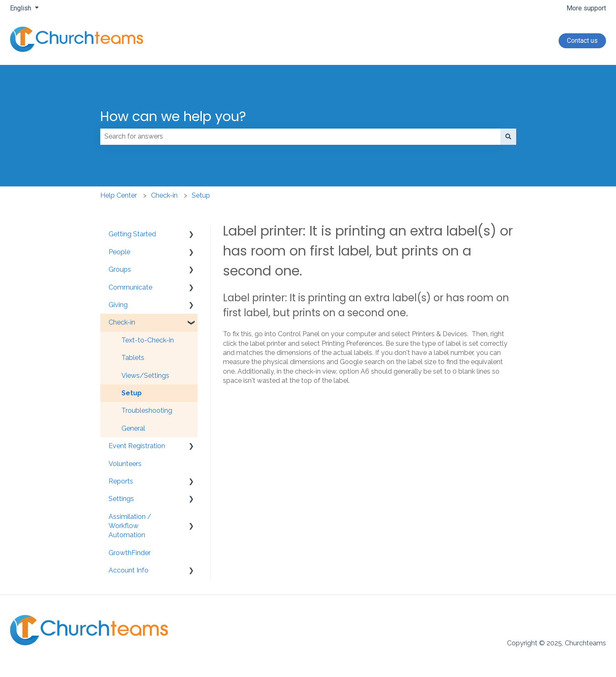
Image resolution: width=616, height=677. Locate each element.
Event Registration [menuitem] (137, 446)
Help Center (119, 195)
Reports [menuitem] (121, 481)
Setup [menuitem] (132, 393)
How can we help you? (173, 116)
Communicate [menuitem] (130, 287)
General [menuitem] (133, 428)
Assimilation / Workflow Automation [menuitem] (130, 526)
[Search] (508, 136)
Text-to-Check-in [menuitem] (148, 340)
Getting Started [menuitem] (132, 234)
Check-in (164, 195)
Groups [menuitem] (120, 269)
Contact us (582, 41)
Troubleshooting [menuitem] (147, 410)
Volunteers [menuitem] (125, 464)
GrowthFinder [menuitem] (130, 553)
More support (586, 8)
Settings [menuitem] (121, 499)
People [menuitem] (119, 252)
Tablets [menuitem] (133, 358)
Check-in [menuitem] (122, 322)
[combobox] (300, 136)
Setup (201, 195)
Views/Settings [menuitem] (145, 376)
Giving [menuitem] (118, 305)
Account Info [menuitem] (129, 570)
